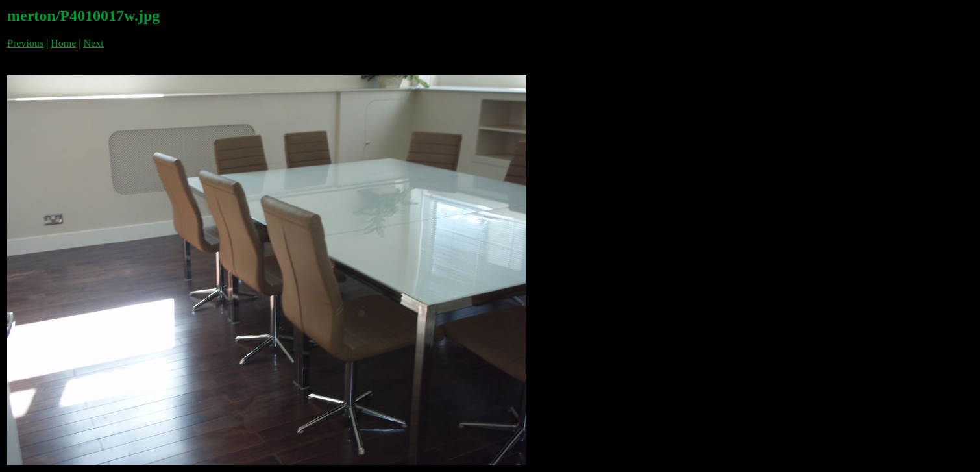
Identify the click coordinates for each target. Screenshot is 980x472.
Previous (25, 43)
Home (63, 43)
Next (94, 43)
